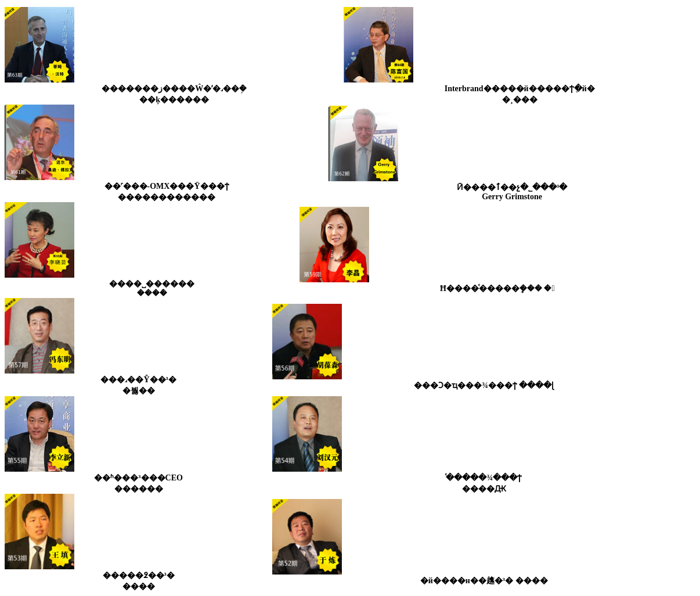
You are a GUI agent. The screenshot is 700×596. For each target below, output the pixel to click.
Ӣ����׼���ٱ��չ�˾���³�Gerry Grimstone (512, 192)
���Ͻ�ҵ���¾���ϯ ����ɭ (484, 385)
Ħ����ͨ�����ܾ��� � (497, 288)
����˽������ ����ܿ (152, 288)
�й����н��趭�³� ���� (484, 581)
